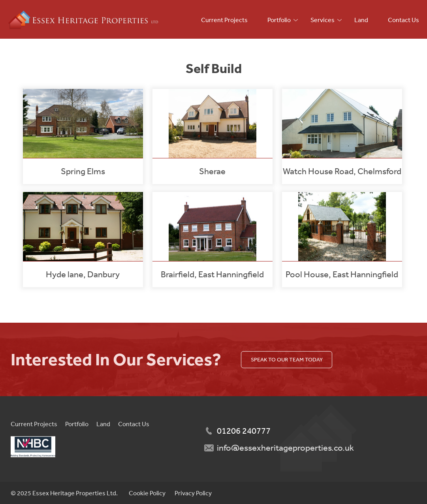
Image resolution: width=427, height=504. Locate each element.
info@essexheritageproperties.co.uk (285, 448)
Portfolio (279, 20)
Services (323, 20)
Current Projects (224, 20)
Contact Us (403, 20)
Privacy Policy (193, 493)
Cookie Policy (147, 493)
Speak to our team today (287, 359)
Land (361, 20)
